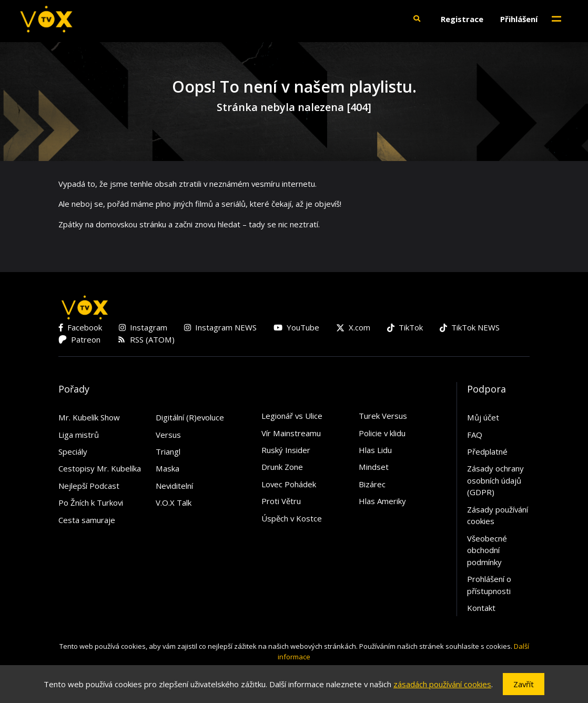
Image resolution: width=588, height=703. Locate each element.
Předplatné (487, 451)
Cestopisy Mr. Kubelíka (100, 468)
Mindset (374, 467)
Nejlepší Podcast (89, 486)
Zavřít (524, 684)
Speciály (73, 451)
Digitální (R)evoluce (190, 417)
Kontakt (481, 608)
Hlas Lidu (375, 450)
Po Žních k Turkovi (91, 503)
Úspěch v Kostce (292, 518)
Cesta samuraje (87, 520)
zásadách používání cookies (442, 684)
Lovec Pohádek (289, 484)
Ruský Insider (286, 450)
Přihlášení (519, 19)
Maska (168, 468)
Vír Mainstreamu (291, 433)
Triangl (168, 451)
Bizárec (372, 484)
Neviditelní (174, 486)
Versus (168, 435)
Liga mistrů (79, 435)
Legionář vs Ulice (292, 416)
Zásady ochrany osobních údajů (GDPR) (495, 480)
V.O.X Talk (174, 503)
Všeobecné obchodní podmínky (487, 550)
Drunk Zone (282, 467)
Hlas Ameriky (382, 501)
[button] (417, 19)
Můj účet (483, 417)
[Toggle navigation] (556, 19)
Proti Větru (281, 501)
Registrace (462, 19)
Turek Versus (383, 416)
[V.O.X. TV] (46, 19)
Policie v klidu (382, 433)
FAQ (475, 435)
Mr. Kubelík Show (89, 417)
